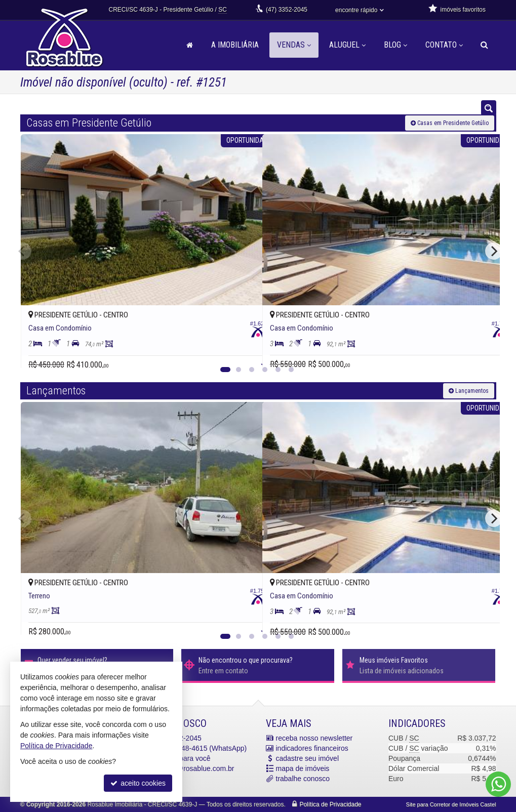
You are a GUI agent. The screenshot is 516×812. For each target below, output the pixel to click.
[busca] (484, 45)
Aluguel (347, 45)
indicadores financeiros (312, 748)
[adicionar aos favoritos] (244, 351)
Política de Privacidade (330, 804)
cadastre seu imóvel (308, 758)
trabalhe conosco (303, 779)
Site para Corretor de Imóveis (451, 804)
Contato (444, 45)
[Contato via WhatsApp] (498, 784)
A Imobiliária (235, 45)
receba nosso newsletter (314, 738)
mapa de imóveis (303, 768)
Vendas (294, 45)
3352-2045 (287, 10)
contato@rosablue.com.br (194, 768)
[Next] (494, 251)
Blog (395, 45)
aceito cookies (138, 783)
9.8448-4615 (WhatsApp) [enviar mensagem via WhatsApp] (200, 748)
